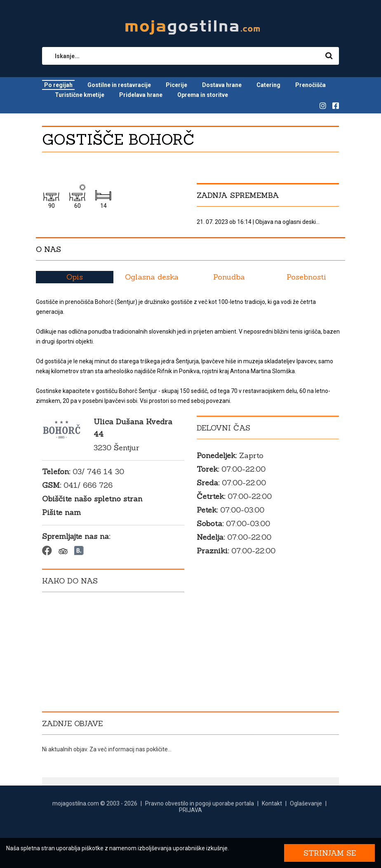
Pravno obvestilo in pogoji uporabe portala (200, 807)
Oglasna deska (152, 277)
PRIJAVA (190, 814)
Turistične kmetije (80, 95)
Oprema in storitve (203, 95)
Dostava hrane (222, 85)
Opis (75, 277)
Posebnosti (306, 277)
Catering (268, 85)
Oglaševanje (306, 807)
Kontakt (272, 807)
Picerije (176, 85)
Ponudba (229, 277)
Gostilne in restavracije (119, 85)
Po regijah (58, 85)
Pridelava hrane (141, 95)
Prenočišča (310, 85)
